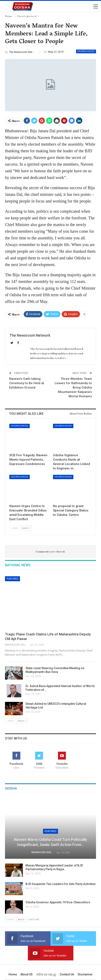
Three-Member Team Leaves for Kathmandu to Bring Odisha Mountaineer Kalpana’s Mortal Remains (73, 387)
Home (13, 974)
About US (26, 974)
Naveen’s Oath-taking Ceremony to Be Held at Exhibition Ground (27, 383)
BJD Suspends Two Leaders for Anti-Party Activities (61, 884)
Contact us (67, 974)
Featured (12, 579)
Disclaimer (85, 974)
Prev (15, 528)
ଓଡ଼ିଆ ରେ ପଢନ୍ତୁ (46, 974)
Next (26, 528)
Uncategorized (86, 51)
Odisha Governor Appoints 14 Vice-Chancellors (58, 902)
